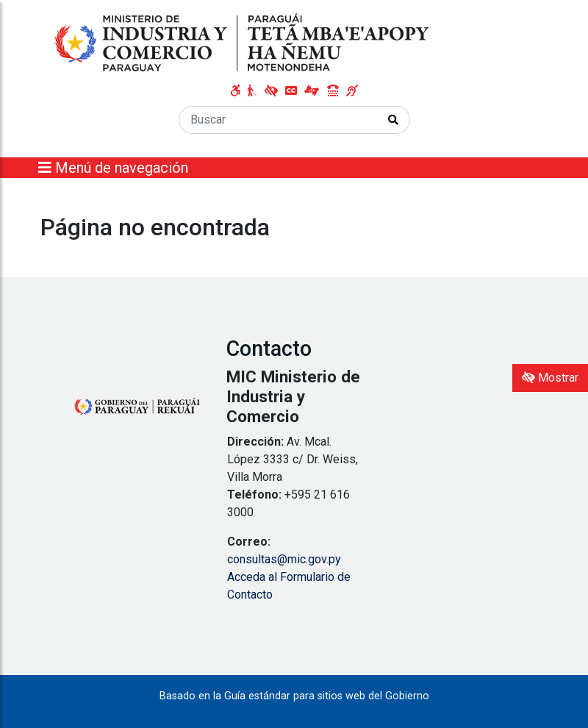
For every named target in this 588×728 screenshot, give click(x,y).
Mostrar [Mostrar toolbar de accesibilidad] (550, 378)
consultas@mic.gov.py (284, 559)
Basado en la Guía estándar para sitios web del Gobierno (294, 696)
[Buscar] (278, 120)
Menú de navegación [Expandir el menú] (113, 168)
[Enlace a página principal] (243, 43)
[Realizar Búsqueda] (394, 120)
